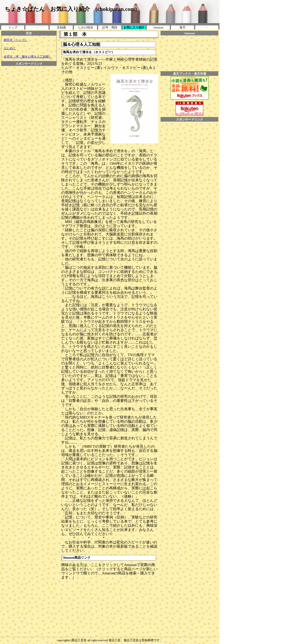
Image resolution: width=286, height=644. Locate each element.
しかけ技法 (86, 27)
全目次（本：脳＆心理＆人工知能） (28, 57)
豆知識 (61, 27)
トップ (13, 27)
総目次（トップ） (16, 40)
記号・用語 (110, 27)
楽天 (183, 27)
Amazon (158, 27)
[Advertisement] (29, 76)
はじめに (10, 48)
